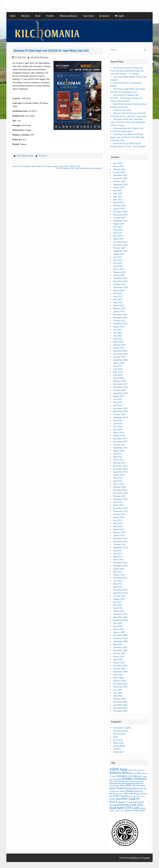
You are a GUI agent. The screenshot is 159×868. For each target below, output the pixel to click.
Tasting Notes (119, 746)
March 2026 (119, 166)
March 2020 (119, 378)
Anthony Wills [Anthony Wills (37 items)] (119, 773)
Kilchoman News (121, 731)
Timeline (50, 16)
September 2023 (120, 251)
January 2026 (119, 172)
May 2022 (118, 299)
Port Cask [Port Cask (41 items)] (129, 799)
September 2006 (120, 672)
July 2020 (118, 366)
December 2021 (120, 314)
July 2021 (118, 330)
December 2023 (120, 242)
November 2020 (120, 354)
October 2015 (119, 496)
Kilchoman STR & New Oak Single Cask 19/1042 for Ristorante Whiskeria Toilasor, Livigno (128, 122)
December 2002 (120, 708)
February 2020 (120, 381)
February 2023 (120, 272)
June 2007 (118, 659)
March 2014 (119, 529)
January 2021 (119, 348)
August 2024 (119, 224)
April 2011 (118, 587)
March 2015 (119, 505)
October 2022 (119, 284)
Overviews (118, 740)
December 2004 (120, 702)
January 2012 (119, 575)
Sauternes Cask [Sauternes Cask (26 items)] (127, 805)
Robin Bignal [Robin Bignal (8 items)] (138, 802)
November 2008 (120, 638)
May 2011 (118, 584)
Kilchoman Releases (68, 16)
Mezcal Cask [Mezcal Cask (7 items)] (138, 794)
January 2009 (119, 632)
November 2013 (120, 541)
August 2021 (119, 327)
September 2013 (120, 547)
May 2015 (118, 502)
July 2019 (118, 399)
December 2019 (120, 384)
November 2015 (120, 493)
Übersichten (118, 752)
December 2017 (120, 439)
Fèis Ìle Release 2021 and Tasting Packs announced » (79, 168)
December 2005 (120, 684)
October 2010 (119, 596)
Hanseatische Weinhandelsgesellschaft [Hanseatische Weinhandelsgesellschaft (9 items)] (126, 783)
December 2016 (120, 466)
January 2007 (119, 663)
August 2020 (119, 363)
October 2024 (119, 218)
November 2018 (120, 411)
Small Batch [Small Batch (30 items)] (117, 808)
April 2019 (118, 405)
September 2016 (120, 472)
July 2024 (118, 227)
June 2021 (118, 333)
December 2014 (120, 508)
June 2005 (118, 693)
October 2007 (119, 653)
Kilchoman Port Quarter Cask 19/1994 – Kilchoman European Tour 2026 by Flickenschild (127, 98)
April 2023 (118, 266)
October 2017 (119, 445)
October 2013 (119, 544)
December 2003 (120, 705)
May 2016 (118, 478)
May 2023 (118, 263)
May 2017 (118, 457)
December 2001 (120, 711)
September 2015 (120, 499)
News (38, 16)
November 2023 (120, 245)
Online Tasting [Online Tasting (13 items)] (120, 796)
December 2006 (120, 665)
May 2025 (118, 196)
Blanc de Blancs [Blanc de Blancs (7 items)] (136, 773)
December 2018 (120, 408)
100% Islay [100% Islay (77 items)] (118, 769)
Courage (146, 858)
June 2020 (118, 369)
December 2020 (120, 351)
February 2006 (120, 681)
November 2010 (120, 593)
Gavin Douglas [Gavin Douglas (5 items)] (130, 781)
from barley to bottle (122, 728)
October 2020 (119, 357)
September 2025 (120, 184)
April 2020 (118, 375)
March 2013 (119, 560)
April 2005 (118, 696)
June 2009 (118, 623)
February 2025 (120, 205)
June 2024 (118, 230)
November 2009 (120, 617)
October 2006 (119, 668)
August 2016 (119, 475)
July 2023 (118, 257)
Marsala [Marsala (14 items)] (129, 793)
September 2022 (120, 287)
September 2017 (120, 448)
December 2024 (120, 212)
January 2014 (119, 535)
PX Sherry (43, 156)
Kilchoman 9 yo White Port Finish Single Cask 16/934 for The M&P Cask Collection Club (127, 137)
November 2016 (120, 469)
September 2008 (120, 641)
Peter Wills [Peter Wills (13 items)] (115, 799)
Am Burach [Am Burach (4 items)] (141, 770)
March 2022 (119, 305)
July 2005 (118, 690)
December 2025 (120, 175)
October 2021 (119, 321)
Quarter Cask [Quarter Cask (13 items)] (125, 802)
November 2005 (120, 687)
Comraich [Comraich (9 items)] (117, 779)
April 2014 (118, 526)
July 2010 (118, 602)
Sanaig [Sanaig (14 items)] (113, 805)
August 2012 (119, 569)
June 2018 (118, 423)
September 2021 (120, 323)
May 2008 (118, 644)
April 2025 (118, 200)
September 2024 (120, 221)
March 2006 (119, 678)
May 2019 (118, 402)
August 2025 (119, 187)
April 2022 (118, 302)
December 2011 (120, 578)
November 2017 (120, 441)
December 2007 (120, 647)
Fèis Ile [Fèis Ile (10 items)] (121, 781)
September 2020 (120, 360)
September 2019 (120, 393)
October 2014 (119, 514)
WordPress (134, 858)
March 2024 (119, 239)
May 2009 (118, 626)
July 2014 (118, 520)
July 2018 (118, 420)
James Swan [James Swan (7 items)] (114, 786)
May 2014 (118, 523)
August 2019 (119, 396)
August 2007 (119, 656)
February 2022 (120, 308)
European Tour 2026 (122, 110)
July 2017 (118, 454)
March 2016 (119, 484)
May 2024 (118, 233)
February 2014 (120, 532)
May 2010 (118, 605)
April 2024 (118, 236)
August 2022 (119, 290)
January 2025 (119, 209)
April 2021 (118, 339)
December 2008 (120, 635)
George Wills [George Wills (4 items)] (140, 781)
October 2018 (119, 414)
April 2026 (118, 163)
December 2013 (120, 538)
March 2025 (119, 202)
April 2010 (118, 608)
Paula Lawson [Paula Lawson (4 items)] (141, 796)
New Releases (22, 156)
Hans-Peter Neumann (39, 57)
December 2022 (120, 278)
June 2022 (118, 296)
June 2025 (118, 193)
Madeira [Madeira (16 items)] (130, 791)
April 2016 (118, 481)
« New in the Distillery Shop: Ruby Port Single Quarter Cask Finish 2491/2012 (46, 166)
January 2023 (119, 275)
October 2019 (119, 390)
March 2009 (119, 629)
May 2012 (118, 572)
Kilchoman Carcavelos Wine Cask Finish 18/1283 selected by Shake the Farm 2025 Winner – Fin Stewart (127, 71)
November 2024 (120, 215)
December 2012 (120, 563)
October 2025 (119, 181)
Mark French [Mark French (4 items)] (120, 794)
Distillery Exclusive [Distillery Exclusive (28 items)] (134, 779)
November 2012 (120, 566)
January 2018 (119, 436)
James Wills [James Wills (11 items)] (126, 785)
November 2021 (120, 318)
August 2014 (119, 517)
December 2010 (120, 590)
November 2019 (120, 387)
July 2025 (118, 190)
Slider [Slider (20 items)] (140, 805)
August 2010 (119, 599)
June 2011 (118, 581)
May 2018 (118, 426)
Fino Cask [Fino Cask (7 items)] (113, 781)
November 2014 (120, 511)
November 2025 (120, 178)
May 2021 (118, 336)
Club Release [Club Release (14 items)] (135, 776)
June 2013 (118, 554)
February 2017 (120, 463)
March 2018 (119, 432)
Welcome (26, 16)
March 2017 (119, 460)
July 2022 (118, 293)
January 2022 (119, 311)
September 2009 (120, 620)
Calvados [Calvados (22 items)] (122, 776)
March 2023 (119, 269)
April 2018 (118, 429)
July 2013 (118, 550)
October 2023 (119, 248)
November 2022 (120, 281)
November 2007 (120, 650)
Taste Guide (88, 16)
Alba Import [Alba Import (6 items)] (133, 770)
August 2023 (119, 254)
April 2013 (118, 557)
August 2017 (119, 451)
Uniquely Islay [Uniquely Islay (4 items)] (119, 811)
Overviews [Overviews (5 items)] (132, 796)
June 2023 (118, 260)
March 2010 (119, 611)
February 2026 (120, 169)
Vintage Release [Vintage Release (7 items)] (139, 810)
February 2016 (120, 487)
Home (13, 16)
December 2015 (120, 490)
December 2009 (120, 614)
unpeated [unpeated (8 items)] (128, 810)
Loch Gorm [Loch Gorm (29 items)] (117, 788)
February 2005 (120, 699)
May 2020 (118, 372)
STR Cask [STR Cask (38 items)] (132, 808)
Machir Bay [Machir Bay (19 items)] (131, 788)
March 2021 (119, 342)
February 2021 (120, 345)
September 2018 (120, 417)
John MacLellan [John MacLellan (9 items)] (139, 785)
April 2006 (118, 675)
